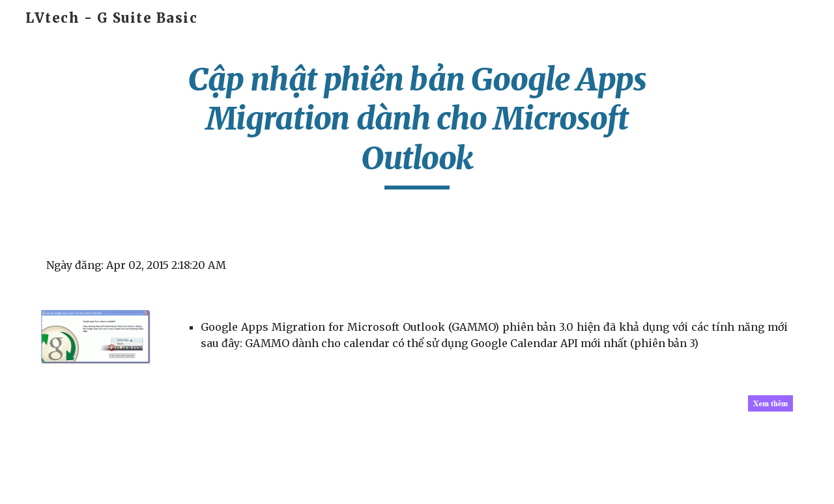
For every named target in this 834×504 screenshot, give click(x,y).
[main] (417, 125)
